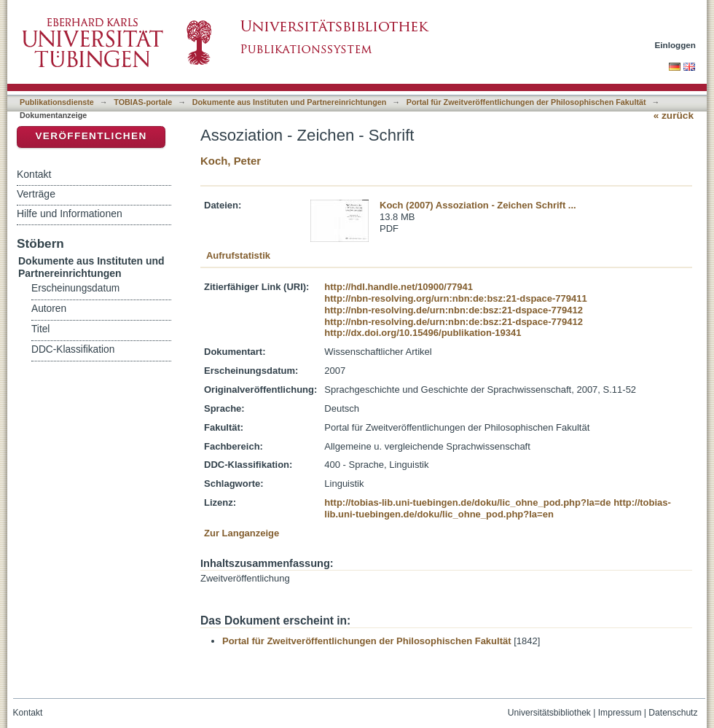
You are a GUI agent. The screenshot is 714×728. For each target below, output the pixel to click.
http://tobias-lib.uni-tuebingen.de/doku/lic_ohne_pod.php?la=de (467, 502)
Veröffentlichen (91, 136)
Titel (40, 329)
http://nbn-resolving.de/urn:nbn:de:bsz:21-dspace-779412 (454, 310)
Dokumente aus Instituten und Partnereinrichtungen (290, 102)
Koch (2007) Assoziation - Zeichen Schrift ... (478, 205)
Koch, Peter (231, 161)
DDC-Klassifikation (73, 349)
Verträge (36, 194)
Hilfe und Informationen (70, 214)
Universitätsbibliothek (549, 713)
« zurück (674, 116)
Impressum (620, 713)
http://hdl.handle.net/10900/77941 (399, 287)
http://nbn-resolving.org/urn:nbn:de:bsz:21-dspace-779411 (455, 298)
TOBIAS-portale (143, 102)
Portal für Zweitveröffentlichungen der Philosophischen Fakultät (526, 102)
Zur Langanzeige (242, 533)
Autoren (49, 309)
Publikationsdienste (57, 102)
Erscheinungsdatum (75, 288)
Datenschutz (673, 713)
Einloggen (676, 45)
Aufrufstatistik (238, 255)
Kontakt (34, 174)
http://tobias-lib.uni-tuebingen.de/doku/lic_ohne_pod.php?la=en (498, 508)
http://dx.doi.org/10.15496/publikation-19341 (423, 333)
